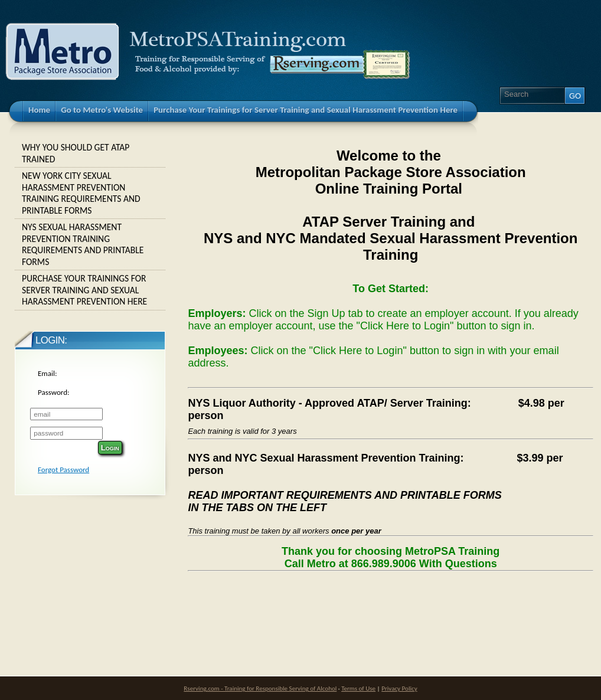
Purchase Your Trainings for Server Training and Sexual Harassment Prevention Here (90, 290)
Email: (47, 373)
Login (110, 448)
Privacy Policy (399, 688)
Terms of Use (358, 688)
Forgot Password (63, 470)
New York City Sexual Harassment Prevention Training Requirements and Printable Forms (90, 193)
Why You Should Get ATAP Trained (90, 153)
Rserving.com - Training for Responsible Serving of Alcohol (260, 688)
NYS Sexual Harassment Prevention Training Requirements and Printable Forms (90, 244)
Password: (53, 392)
